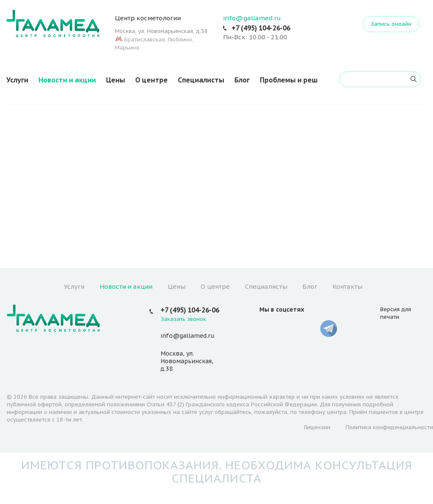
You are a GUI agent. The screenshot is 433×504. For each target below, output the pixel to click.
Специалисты (201, 80)
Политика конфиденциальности (389, 427)
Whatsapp (308, 329)
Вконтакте (268, 329)
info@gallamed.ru (252, 18)
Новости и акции (67, 80)
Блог (242, 80)
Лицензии (317, 427)
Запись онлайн (391, 24)
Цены (116, 80)
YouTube (288, 329)
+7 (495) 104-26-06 (261, 28)
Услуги (17, 80)
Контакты (347, 286)
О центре (151, 80)
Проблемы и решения (297, 80)
